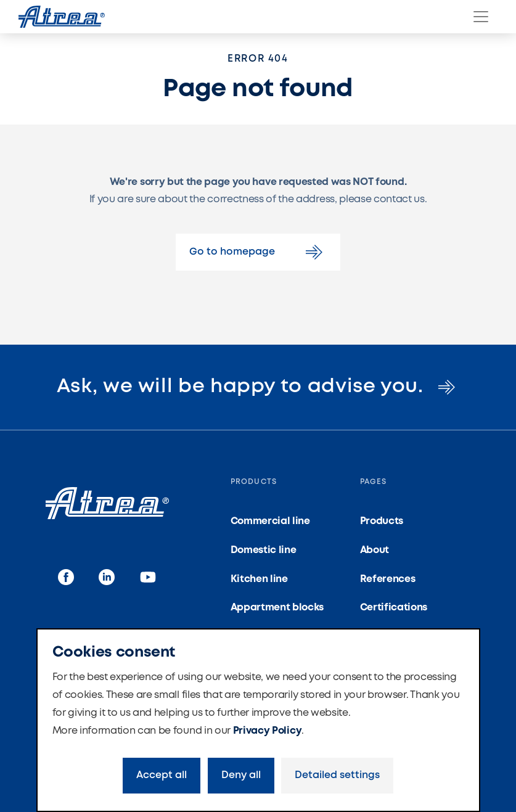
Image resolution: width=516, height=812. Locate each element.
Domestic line (264, 550)
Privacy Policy (268, 731)
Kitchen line (259, 579)
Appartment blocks (277, 608)
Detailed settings (337, 775)
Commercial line (270, 521)
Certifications (394, 608)
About (375, 550)
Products (382, 521)
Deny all (241, 775)
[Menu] (481, 17)
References (388, 579)
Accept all (162, 775)
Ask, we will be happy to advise (258, 387)
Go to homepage (258, 252)
